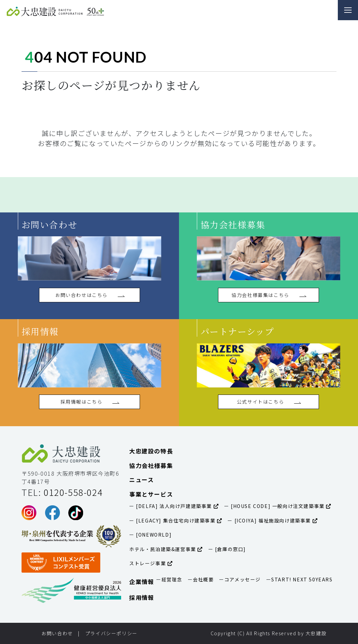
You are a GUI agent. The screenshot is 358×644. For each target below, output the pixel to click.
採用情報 (142, 597)
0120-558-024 (73, 492)
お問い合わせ (57, 633)
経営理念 (172, 579)
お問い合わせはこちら (89, 295)
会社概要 (203, 579)
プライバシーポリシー (111, 633)
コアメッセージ (243, 579)
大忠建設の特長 (151, 451)
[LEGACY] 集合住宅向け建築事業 (178, 520)
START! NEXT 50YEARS (302, 579)
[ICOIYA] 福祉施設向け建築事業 (275, 520)
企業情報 (142, 582)
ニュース (141, 480)
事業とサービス (151, 494)
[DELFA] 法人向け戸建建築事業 (177, 506)
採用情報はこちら (90, 402)
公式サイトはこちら (268, 402)
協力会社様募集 (151, 465)
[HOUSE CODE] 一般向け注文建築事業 (280, 506)
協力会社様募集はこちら (268, 295)
